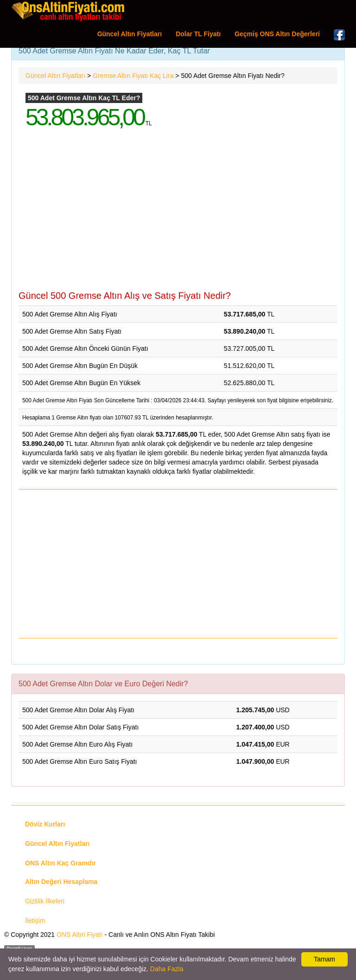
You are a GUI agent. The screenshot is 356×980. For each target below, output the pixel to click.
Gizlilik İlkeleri (45, 901)
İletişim (35, 921)
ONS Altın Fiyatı (80, 935)
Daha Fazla (167, 969)
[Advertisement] (178, 216)
